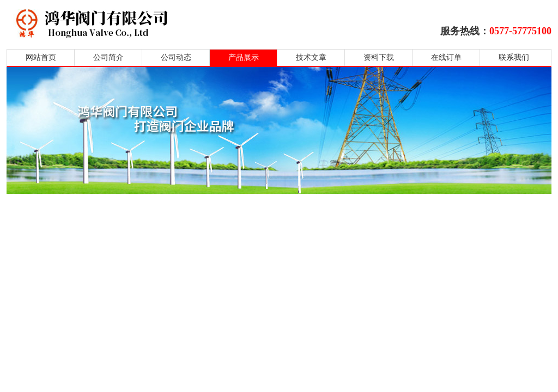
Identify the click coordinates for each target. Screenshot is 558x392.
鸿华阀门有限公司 (160, 23)
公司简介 (108, 57)
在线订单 (446, 57)
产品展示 (244, 57)
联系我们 (514, 57)
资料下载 (379, 57)
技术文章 (311, 57)
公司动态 (176, 57)
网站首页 (41, 57)
